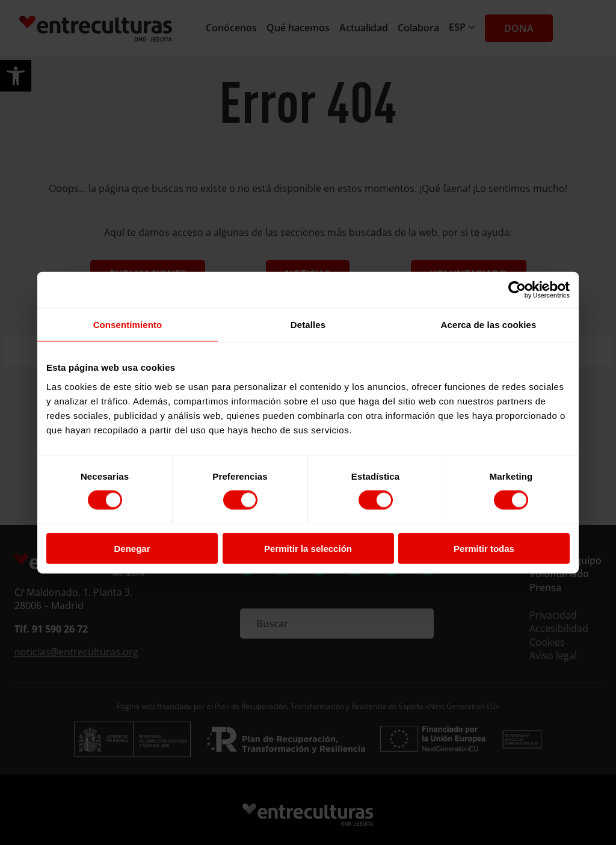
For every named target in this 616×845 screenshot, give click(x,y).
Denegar (132, 548)
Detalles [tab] (308, 325)
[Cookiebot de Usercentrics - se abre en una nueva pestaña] (517, 290)
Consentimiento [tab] (128, 325)
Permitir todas (484, 548)
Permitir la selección (308, 548)
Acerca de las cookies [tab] (489, 325)
